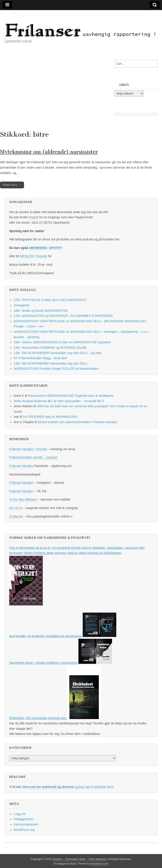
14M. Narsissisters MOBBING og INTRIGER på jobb (50, 348)
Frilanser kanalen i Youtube (28, 449)
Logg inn (20, 814)
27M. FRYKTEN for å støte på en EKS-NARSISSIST (50, 300)
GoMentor (16, 516)
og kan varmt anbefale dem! (68, 787)
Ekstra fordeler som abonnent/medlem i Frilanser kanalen (78, 422)
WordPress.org (24, 830)
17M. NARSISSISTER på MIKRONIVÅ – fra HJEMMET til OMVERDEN (63, 316)
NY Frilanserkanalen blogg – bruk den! (40, 358)
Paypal (33, 217)
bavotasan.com (99, 864)
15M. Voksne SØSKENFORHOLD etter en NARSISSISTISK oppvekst (62, 342)
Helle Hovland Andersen (30, 401)
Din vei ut (16, 508)
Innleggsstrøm (24, 819)
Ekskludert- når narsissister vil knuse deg (55, 718)
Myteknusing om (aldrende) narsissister (49, 152)
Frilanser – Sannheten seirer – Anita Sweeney (79, 859)
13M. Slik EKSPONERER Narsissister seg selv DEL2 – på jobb (57, 353)
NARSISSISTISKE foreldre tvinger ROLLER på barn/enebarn (56, 369)
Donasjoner (22, 305)
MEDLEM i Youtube (33, 256)
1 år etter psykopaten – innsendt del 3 (78, 401)
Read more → (12, 185)
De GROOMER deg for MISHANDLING (50, 417)
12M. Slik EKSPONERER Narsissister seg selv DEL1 (51, 363)
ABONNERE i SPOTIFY (46, 248)
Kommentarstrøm (26, 824)
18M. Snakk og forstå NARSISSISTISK (41, 311)
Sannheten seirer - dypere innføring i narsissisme (61, 663)
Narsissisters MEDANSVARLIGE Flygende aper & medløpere (71, 396)
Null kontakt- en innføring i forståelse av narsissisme (45, 636)
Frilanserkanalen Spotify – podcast (33, 457)
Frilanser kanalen (21, 466)
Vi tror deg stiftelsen (23, 499)
